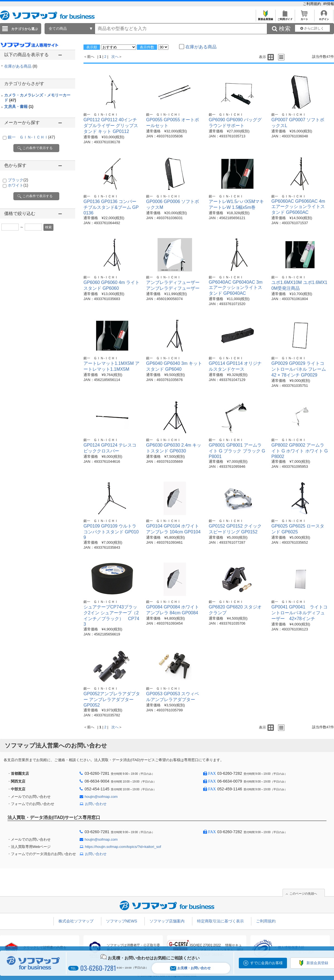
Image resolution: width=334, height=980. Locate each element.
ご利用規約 (312, 4)
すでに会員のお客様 (267, 963)
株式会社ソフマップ (76, 921)
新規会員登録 (265, 18)
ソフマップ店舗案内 (167, 921)
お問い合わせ (96, 804)
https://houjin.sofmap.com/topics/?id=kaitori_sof (123, 847)
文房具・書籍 (19, 107)
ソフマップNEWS (122, 921)
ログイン (324, 18)
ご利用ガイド (285, 18)
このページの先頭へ (303, 894)
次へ (115, 57)
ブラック (18, 180)
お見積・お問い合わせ (190, 968)
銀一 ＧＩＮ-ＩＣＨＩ (31, 137)
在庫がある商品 (21, 66)
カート (304, 18)
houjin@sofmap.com (101, 797)
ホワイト (18, 185)
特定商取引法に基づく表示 (220, 921)
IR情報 (329, 4)
